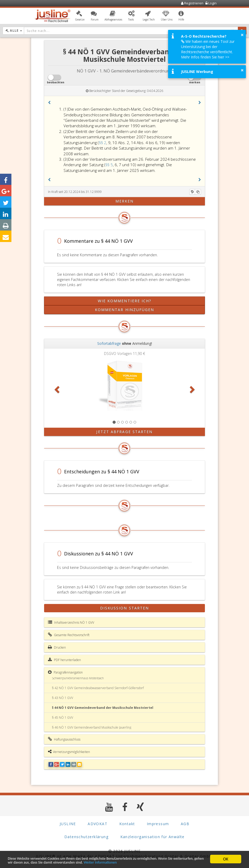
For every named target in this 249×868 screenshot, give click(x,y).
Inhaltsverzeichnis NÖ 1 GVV (71, 622)
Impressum (158, 824)
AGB (185, 824)
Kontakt (127, 824)
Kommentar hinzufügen (125, 310)
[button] (80, 16)
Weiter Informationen (154, 862)
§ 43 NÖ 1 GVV (63, 698)
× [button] (242, 35)
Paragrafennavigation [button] (65, 672)
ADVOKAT (98, 824)
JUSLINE (68, 824)
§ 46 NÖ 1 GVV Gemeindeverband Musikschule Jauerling (92, 727)
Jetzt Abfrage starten (124, 432)
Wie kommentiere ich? (125, 301)
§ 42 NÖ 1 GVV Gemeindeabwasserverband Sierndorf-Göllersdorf (98, 688)
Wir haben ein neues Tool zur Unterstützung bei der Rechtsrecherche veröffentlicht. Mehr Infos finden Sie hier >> (208, 49)
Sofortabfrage (109, 343)
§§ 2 (103, 143)
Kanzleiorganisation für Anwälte (153, 837)
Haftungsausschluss (64, 739)
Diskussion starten (125, 608)
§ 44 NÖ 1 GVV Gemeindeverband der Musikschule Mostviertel (103, 708)
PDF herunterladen (64, 660)
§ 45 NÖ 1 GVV (63, 718)
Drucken (57, 647)
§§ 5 (109, 165)
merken (125, 201)
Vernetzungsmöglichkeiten (69, 752)
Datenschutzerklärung (86, 837)
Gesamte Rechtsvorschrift (69, 635)
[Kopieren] (198, 192)
